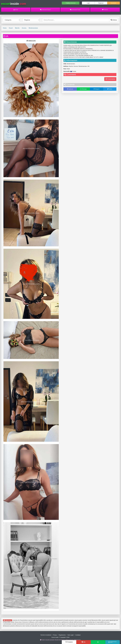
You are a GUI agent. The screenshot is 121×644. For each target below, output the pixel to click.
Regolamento (62, 635)
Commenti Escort (45, 10)
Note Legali (70, 635)
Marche (17, 28)
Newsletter (114, 3)
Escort (11, 28)
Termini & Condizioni (46, 635)
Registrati (101, 3)
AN (83, 642)
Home (16, 10)
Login (88, 3)
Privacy (55, 635)
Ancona (24, 28)
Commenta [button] (110, 79)
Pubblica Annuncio (71, 3)
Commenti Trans (75, 10)
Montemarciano (33, 28)
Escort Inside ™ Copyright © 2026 (61, 637)
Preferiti (105, 10)
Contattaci (78, 635)
